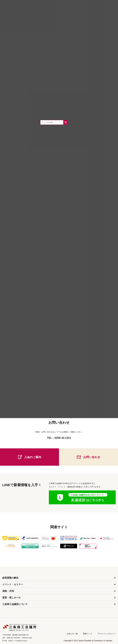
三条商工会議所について (15, 604)
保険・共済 (8, 591)
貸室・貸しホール (12, 598)
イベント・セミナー (13, 584)
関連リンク (88, 634)
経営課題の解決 (10, 578)
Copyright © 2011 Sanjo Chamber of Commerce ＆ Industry (88, 641)
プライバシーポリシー (106, 634)
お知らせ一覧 (72, 634)
